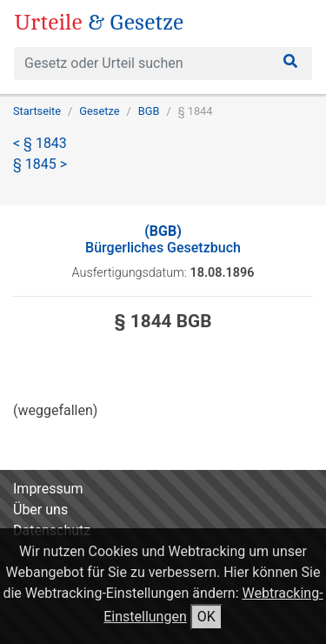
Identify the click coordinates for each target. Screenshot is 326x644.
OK (206, 617)
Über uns (40, 510)
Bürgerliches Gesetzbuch (163, 239)
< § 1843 (40, 143)
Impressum (48, 489)
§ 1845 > (40, 164)
